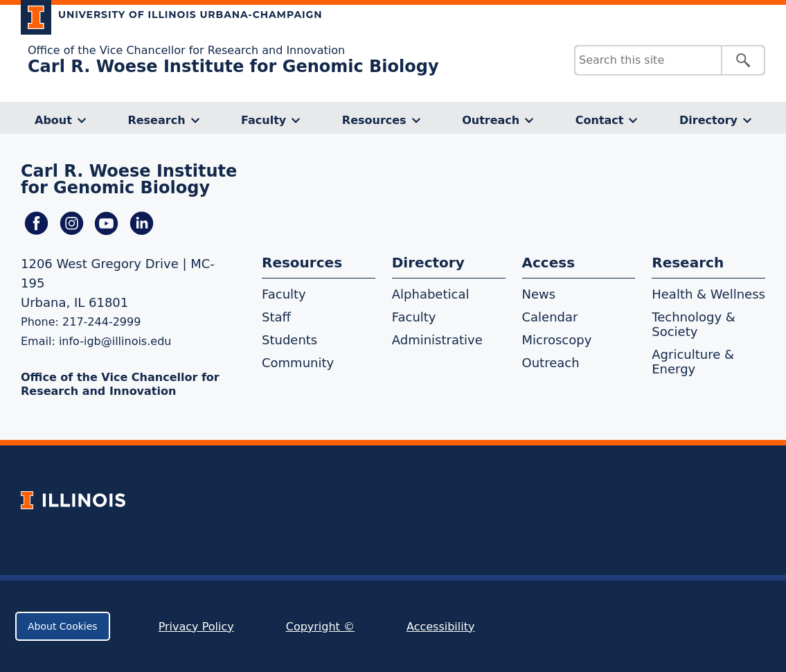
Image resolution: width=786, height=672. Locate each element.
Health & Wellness (708, 294)
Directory (708, 120)
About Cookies (63, 626)
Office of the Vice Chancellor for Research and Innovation (186, 50)
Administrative (437, 340)
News (539, 294)
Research (156, 120)
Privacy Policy (196, 627)
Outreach (491, 120)
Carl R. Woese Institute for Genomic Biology (233, 67)
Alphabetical (431, 294)
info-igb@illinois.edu (115, 341)
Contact (600, 120)
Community (298, 363)
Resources (374, 120)
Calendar (550, 317)
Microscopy (557, 340)
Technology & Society (694, 324)
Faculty (264, 120)
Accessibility (440, 627)
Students (289, 340)
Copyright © (320, 627)
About (53, 120)
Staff (276, 317)
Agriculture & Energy (693, 362)
